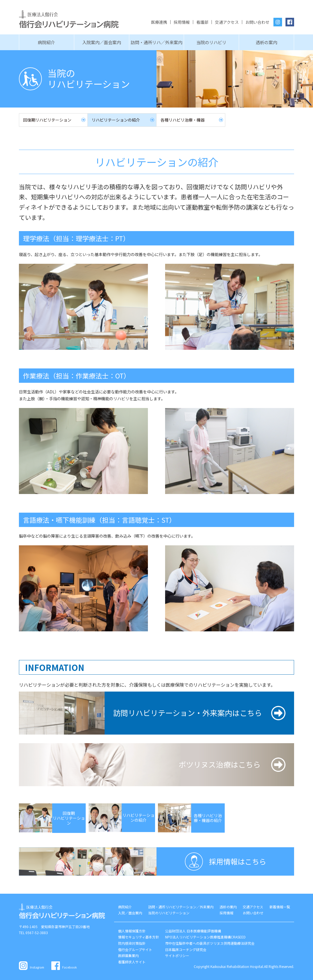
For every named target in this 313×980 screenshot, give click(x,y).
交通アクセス (227, 22)
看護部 (202, 22)
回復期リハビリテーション (47, 120)
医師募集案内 (128, 955)
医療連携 (159, 22)
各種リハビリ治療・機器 (183, 120)
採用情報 (182, 22)
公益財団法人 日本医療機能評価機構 (193, 931)
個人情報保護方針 (132, 931)
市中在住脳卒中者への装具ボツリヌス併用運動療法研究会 (210, 943)
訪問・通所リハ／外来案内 (156, 42)
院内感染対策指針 (132, 943)
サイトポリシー (177, 955)
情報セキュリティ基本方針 (139, 937)
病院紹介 (46, 42)
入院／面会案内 (130, 913)
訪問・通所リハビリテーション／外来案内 (181, 907)
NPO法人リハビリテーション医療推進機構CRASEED (205, 937)
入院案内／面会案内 (102, 42)
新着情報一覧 (280, 907)
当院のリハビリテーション (169, 913)
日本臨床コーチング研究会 (186, 949)
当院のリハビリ (211, 42)
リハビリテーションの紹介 (116, 120)
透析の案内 (266, 42)
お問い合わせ (257, 22)
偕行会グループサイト (135, 949)
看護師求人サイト (132, 962)
